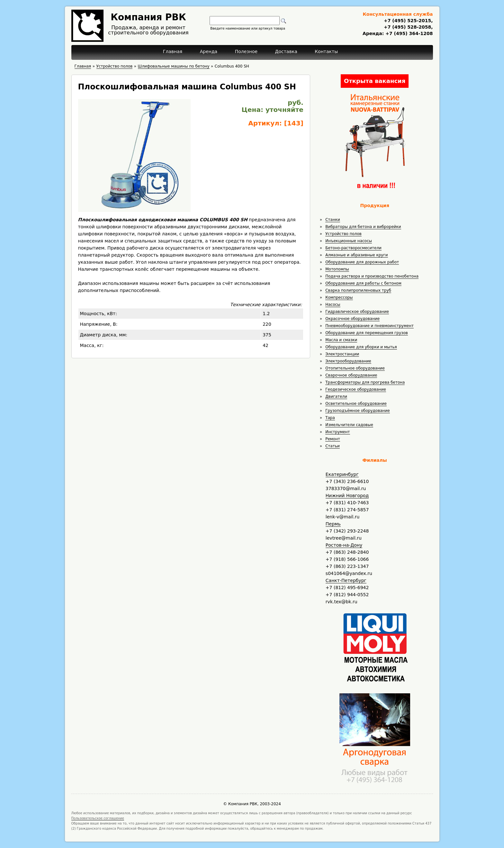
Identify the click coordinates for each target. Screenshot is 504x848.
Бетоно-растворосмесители (353, 248)
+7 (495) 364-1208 (408, 33)
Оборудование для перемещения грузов (367, 333)
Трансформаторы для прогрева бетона (365, 382)
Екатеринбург (342, 474)
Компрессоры (339, 297)
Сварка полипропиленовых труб (358, 290)
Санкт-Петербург (346, 580)
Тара (330, 418)
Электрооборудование (348, 361)
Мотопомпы (337, 269)
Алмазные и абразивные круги (356, 255)
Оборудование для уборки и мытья (361, 347)
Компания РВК (148, 17)
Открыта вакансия (375, 81)
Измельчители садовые (349, 425)
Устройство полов (343, 234)
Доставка (286, 51)
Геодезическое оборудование (356, 389)
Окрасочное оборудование (352, 319)
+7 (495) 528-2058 (407, 27)
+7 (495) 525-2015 (407, 21)
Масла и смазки (341, 340)
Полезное (246, 51)
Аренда (209, 51)
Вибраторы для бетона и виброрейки (363, 227)
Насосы (333, 305)
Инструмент (337, 432)
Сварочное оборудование (351, 375)
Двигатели (336, 397)
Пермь (333, 524)
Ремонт (333, 439)
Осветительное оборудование (356, 404)
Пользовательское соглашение (98, 818)
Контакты (326, 51)
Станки (333, 220)
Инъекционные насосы (349, 241)
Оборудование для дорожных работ (362, 262)
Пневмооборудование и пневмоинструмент (369, 326)
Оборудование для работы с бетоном (363, 283)
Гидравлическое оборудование (357, 312)
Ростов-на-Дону (344, 545)
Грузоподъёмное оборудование (357, 411)
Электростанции (342, 354)
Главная (173, 51)
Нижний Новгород (347, 496)
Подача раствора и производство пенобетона (372, 276)
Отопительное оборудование (355, 368)
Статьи (333, 446)
